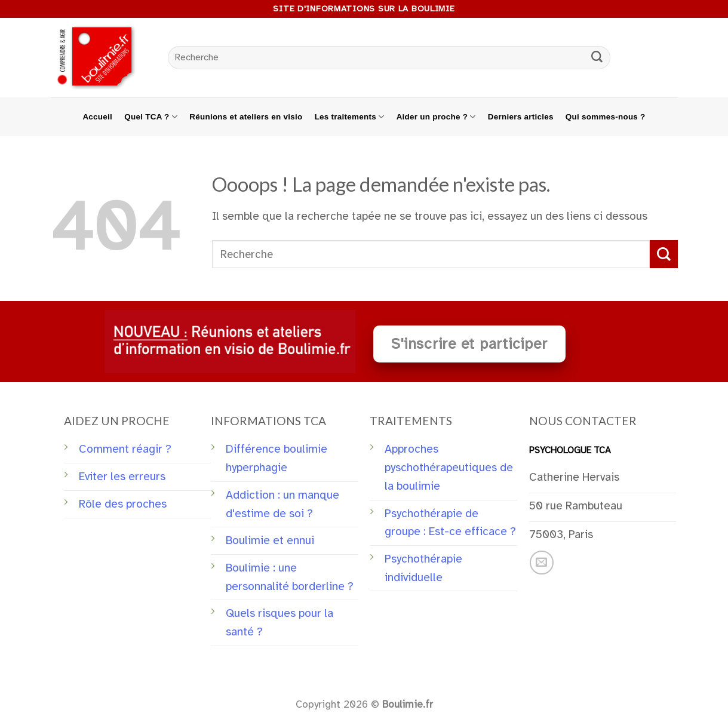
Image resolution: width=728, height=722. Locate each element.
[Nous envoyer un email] (542, 563)
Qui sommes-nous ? (606, 117)
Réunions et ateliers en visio (246, 117)
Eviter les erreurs (122, 477)
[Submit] (597, 58)
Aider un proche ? (436, 117)
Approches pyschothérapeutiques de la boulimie (449, 467)
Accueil (97, 117)
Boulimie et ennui (270, 540)
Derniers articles (521, 117)
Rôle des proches (123, 504)
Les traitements (350, 117)
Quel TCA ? (151, 117)
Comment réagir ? (125, 449)
